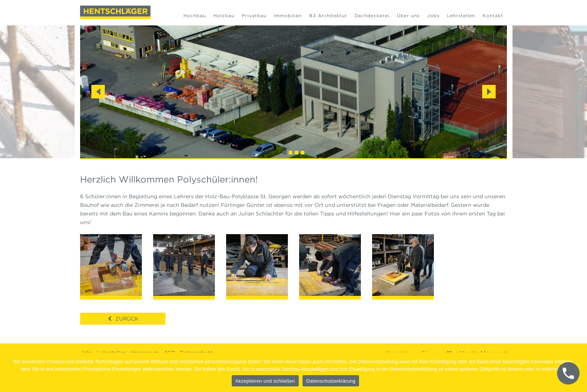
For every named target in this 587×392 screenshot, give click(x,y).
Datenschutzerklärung (331, 381)
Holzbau (224, 16)
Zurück (127, 319)
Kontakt (493, 16)
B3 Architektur (328, 16)
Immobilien (288, 16)
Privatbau (254, 16)
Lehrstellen (461, 16)
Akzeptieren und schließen (265, 381)
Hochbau (195, 16)
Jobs (433, 16)
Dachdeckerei (372, 16)
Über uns (408, 16)
